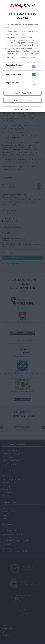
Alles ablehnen (22, 93)
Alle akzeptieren (23, 100)
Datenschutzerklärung (22, 109)
